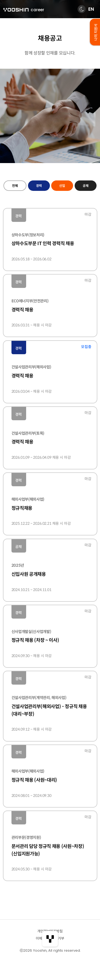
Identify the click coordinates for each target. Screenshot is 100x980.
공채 (86, 186)
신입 (62, 186)
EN (91, 9)
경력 (39, 186)
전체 (15, 186)
